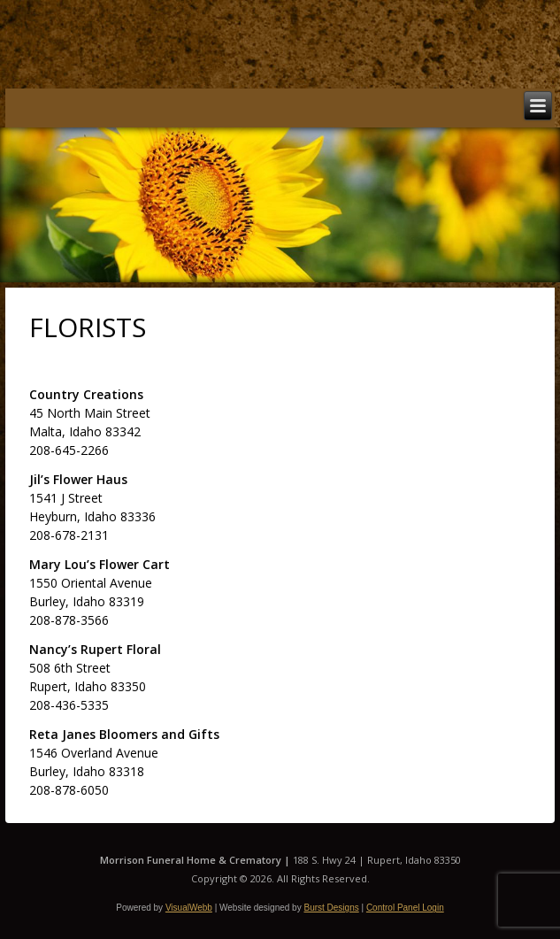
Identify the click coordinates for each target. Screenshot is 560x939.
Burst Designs (331, 908)
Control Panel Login (405, 908)
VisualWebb (189, 908)
